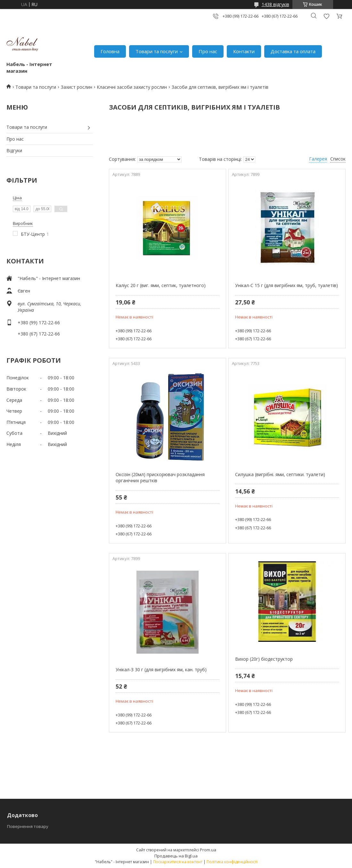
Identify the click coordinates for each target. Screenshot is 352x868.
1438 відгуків (275, 4)
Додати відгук (326, 16)
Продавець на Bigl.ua (176, 856)
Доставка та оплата (293, 51)
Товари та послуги (157, 51)
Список (338, 159)
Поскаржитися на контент (178, 862)
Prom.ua (208, 850)
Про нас (208, 51)
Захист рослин (77, 87)
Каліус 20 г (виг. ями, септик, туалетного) (161, 285)
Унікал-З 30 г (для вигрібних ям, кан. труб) (161, 670)
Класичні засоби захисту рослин (132, 87)
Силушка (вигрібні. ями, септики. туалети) (280, 474)
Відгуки (14, 150)
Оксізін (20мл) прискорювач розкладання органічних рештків (160, 478)
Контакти (244, 51)
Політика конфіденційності (232, 862)
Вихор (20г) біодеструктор (264, 659)
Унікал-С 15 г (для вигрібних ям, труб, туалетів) (287, 285)
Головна (110, 51)
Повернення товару (28, 826)
